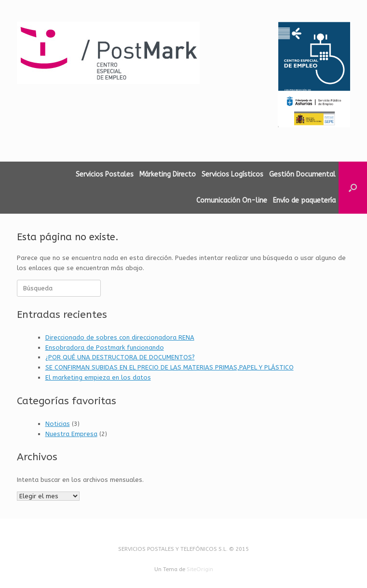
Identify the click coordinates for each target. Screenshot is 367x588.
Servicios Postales (105, 174)
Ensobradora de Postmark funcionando (105, 348)
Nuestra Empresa (71, 434)
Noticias (58, 424)
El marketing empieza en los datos (98, 377)
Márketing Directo (168, 174)
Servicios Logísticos (232, 174)
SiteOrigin (200, 569)
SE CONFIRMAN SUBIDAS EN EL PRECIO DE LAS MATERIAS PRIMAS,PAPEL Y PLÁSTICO (170, 367)
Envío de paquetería (304, 200)
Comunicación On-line (232, 200)
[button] (353, 188)
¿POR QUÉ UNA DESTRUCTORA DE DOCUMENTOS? (120, 357)
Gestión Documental (302, 174)
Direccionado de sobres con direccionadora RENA (120, 337)
